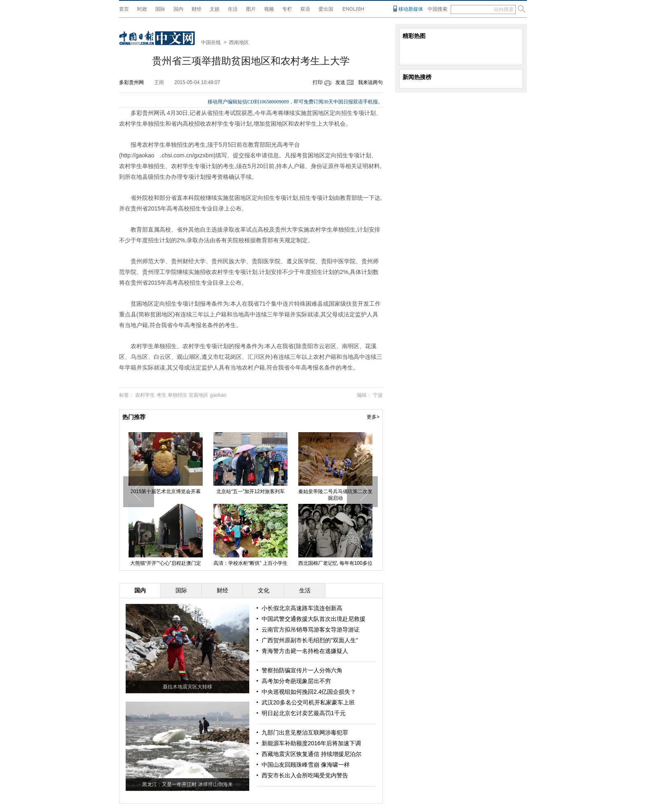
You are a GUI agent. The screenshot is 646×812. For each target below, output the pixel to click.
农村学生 (145, 395)
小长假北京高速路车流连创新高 (302, 608)
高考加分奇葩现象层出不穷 (296, 681)
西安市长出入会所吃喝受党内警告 (305, 775)
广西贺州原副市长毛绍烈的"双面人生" (310, 640)
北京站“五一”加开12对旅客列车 (250, 491)
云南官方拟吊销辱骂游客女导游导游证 (311, 629)
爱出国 (326, 9)
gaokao (218, 395)
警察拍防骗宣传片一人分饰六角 (302, 670)
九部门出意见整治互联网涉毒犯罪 (305, 732)
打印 (318, 82)
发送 (340, 82)
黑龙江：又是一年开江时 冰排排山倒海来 (187, 784)
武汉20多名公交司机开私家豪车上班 (308, 702)
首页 (124, 9)
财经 (197, 9)
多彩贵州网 (131, 82)
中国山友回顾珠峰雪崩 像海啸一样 (306, 765)
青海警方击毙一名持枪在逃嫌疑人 (305, 651)
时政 (142, 9)
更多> (373, 417)
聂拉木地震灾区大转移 (187, 687)
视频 (269, 9)
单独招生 (178, 395)
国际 (160, 9)
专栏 (287, 9)
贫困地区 (199, 395)
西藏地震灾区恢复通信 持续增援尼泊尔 (311, 754)
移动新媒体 (411, 9)
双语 (305, 9)
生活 (233, 9)
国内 (178, 9)
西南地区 (239, 42)
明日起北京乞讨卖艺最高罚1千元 (304, 713)
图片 (251, 9)
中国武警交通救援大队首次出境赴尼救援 (314, 619)
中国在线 (211, 42)
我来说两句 (370, 82)
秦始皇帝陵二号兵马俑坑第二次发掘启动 (335, 495)
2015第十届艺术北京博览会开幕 (166, 491)
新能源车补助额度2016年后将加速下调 (311, 743)
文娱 (215, 9)
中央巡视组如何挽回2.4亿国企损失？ (309, 692)
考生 (161, 395)
